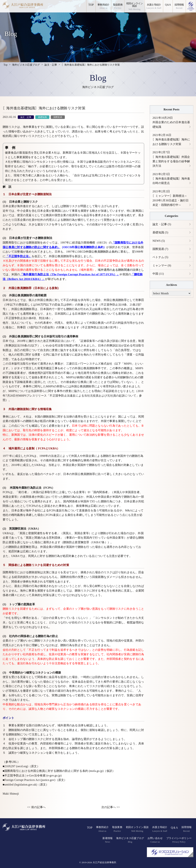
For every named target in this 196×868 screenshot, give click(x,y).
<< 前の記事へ (36, 807)
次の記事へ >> (111, 807)
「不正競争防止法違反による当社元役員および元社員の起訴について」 (93, 396)
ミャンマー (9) (162, 266)
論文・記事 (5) (162, 225)
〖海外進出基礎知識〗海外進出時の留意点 (171, 179)
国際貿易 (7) (160, 250)
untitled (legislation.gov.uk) (21, 785)
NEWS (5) (159, 241)
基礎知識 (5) (160, 233)
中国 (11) (158, 275)
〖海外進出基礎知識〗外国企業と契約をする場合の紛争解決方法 (171, 159)
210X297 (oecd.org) (16, 766)
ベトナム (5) (160, 258)
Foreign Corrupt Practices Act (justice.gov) (30, 780)
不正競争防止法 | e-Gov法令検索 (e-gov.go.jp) (33, 775)
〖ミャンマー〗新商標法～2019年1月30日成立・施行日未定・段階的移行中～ (171, 199)
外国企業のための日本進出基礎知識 (171, 122)
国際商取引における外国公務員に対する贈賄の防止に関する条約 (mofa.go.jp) (54, 771)
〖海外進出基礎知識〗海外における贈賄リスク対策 (171, 140)
